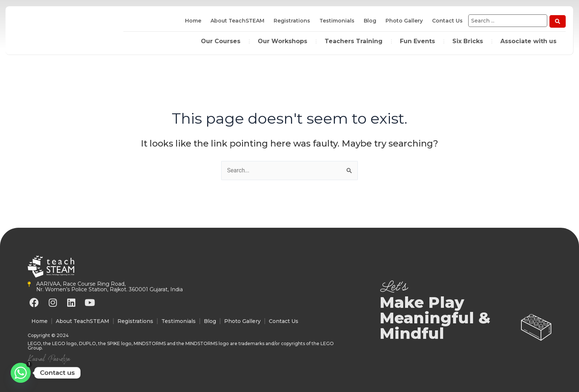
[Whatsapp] (21, 373)
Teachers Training (354, 40)
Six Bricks (468, 40)
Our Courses (221, 40)
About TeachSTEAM (236, 21)
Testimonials (335, 21)
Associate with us (528, 40)
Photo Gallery (403, 21)
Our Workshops (282, 40)
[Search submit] (558, 21)
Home (192, 21)
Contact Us (446, 21)
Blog (369, 21)
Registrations (290, 21)
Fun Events (417, 40)
